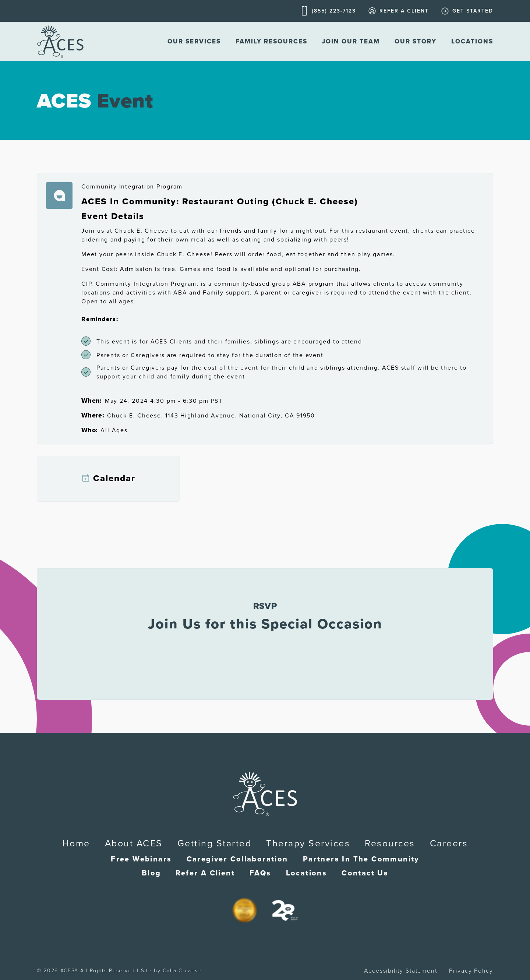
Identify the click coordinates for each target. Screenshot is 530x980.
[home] (60, 41)
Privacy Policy (471, 971)
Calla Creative (182, 971)
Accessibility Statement (401, 971)
